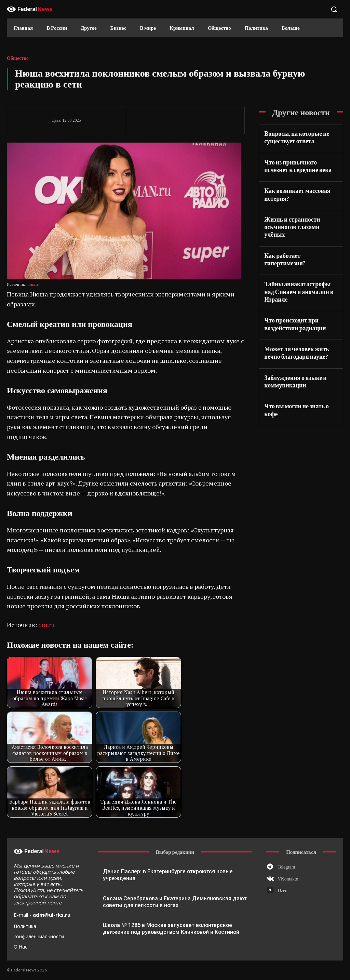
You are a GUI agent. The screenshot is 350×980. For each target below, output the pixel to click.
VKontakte (285, 878)
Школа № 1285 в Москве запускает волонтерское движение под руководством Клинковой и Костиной (169, 928)
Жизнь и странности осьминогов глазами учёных (299, 217)
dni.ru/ (33, 284)
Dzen (280, 889)
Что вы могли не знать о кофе (300, 376)
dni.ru (46, 625)
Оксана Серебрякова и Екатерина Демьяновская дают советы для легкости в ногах (173, 901)
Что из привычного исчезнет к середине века (299, 163)
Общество (18, 58)
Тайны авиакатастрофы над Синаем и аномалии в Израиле (299, 268)
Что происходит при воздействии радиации (292, 298)
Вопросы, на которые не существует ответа (294, 136)
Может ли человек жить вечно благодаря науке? (293, 325)
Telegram (284, 866)
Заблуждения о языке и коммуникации (292, 352)
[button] (334, 9)
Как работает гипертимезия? (300, 241)
